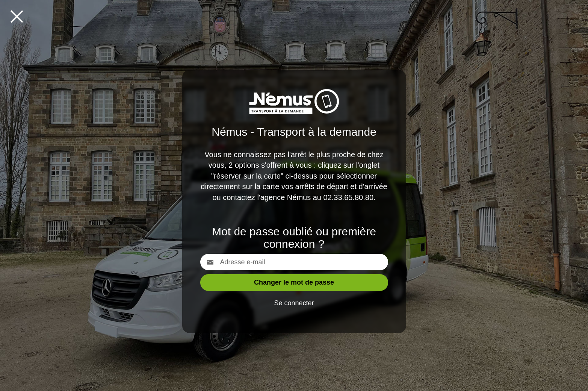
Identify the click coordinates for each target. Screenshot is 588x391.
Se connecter (294, 303)
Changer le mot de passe (294, 282)
